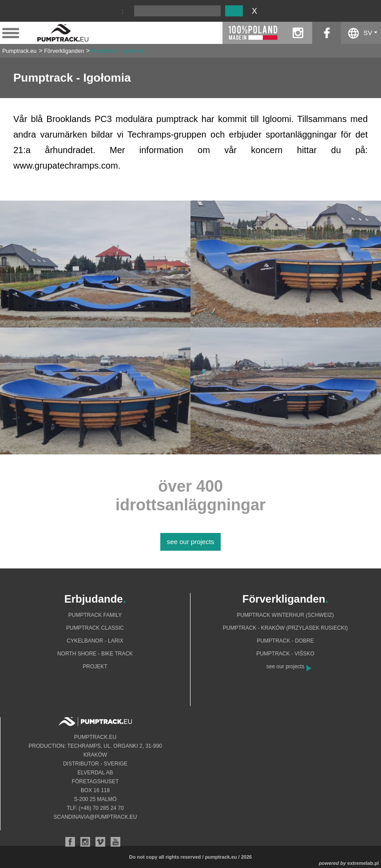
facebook (327, 33)
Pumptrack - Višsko (285, 654)
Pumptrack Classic (95, 628)
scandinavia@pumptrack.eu (95, 817)
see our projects (191, 542)
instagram (298, 33)
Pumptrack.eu (19, 51)
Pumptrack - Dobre (285, 641)
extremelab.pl (363, 863)
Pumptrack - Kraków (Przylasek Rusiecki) (285, 628)
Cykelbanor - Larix (95, 641)
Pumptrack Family (95, 615)
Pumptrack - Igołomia (118, 51)
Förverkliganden (64, 51)
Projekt (95, 667)
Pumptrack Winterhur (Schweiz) (285, 615)
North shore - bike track (95, 654)
